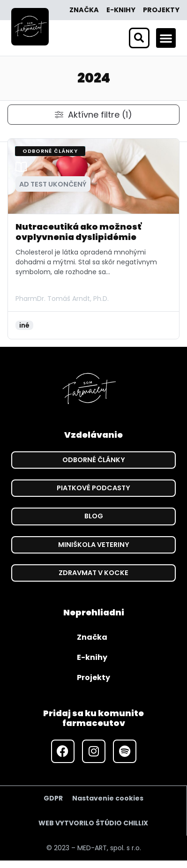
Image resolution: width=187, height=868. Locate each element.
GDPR (53, 798)
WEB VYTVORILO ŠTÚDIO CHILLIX (93, 823)
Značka (84, 10)
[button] (166, 38)
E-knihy (121, 10)
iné (24, 325)
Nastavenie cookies (108, 798)
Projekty (161, 10)
